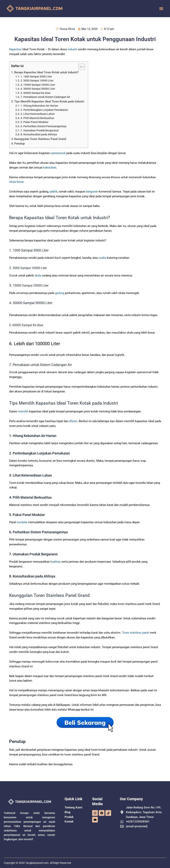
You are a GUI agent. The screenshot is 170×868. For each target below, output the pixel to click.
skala (38, 275)
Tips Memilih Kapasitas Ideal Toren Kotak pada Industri (49, 101)
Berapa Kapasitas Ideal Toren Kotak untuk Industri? (47, 72)
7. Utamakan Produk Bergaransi (40, 130)
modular (22, 522)
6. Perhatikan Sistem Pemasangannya (43, 126)
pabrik (53, 192)
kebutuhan (50, 168)
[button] (161, 9)
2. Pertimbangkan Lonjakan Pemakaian (44, 110)
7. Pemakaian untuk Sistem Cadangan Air (46, 97)
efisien (73, 421)
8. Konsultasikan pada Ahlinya (39, 134)
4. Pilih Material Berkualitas (37, 118)
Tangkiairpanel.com (37, 863)
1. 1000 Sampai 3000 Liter (36, 77)
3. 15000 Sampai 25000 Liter (38, 85)
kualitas (56, 562)
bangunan (92, 192)
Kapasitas (15, 49)
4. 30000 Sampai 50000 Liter (38, 89)
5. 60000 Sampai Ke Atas (36, 93)
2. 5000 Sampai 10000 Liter (37, 81)
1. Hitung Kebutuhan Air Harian (39, 106)
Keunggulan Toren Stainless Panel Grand (40, 139)
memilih (23, 411)
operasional (58, 153)
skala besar (16, 182)
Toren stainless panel (136, 633)
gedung (60, 293)
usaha (103, 258)
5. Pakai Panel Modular (34, 122)
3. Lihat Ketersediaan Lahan (38, 114)
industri (72, 49)
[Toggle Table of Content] (80, 67)
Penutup (19, 144)
